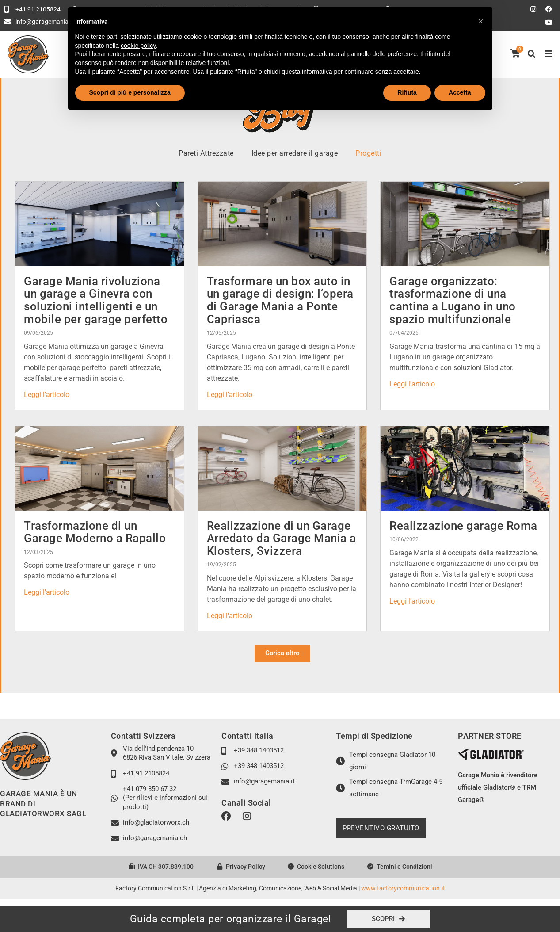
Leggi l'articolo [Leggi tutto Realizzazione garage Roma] (412, 601)
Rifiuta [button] (407, 92)
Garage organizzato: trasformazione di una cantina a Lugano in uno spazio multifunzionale (453, 300)
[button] (532, 54)
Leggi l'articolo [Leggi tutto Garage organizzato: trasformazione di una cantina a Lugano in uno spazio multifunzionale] (412, 384)
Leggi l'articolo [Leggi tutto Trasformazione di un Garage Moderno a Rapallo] (47, 592)
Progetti (368, 153)
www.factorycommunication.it (403, 888)
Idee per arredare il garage (295, 153)
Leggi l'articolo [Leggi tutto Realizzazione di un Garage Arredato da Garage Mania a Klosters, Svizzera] (230, 616)
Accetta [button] (460, 92)
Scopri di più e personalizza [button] (130, 92)
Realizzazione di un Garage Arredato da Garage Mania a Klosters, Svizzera (282, 538)
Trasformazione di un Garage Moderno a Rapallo (95, 532)
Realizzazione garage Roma (463, 526)
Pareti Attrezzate (206, 153)
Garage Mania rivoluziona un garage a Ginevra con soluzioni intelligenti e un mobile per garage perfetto (96, 300)
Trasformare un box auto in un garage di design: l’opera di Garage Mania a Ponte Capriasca (280, 300)
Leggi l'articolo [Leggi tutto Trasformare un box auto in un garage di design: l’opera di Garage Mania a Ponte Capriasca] (230, 395)
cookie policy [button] (138, 46)
